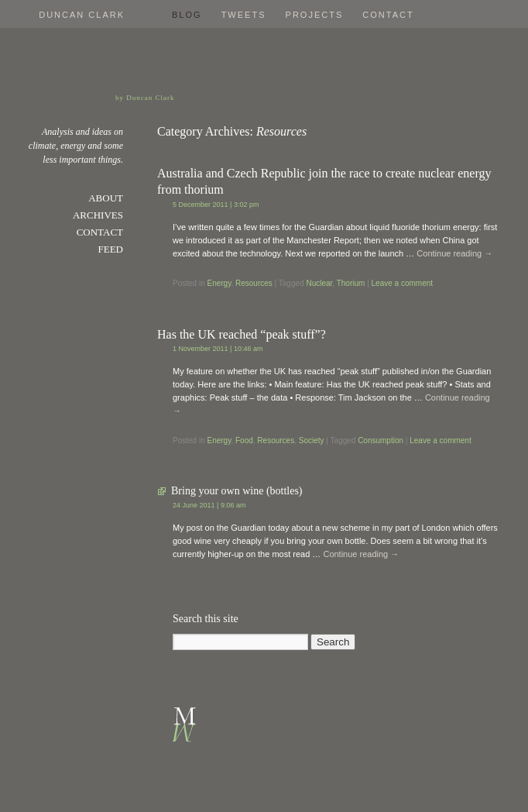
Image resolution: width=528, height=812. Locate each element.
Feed (111, 249)
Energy (219, 283)
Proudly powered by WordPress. (420, 657)
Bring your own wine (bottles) (237, 491)
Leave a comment (403, 283)
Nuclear (319, 283)
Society (312, 440)
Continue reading (454, 253)
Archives (98, 215)
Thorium (351, 283)
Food (244, 440)
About (106, 198)
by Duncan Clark (145, 98)
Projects (315, 15)
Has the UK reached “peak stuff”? (242, 334)
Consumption (381, 440)
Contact (388, 15)
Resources (254, 283)
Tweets (244, 15)
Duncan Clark (82, 15)
